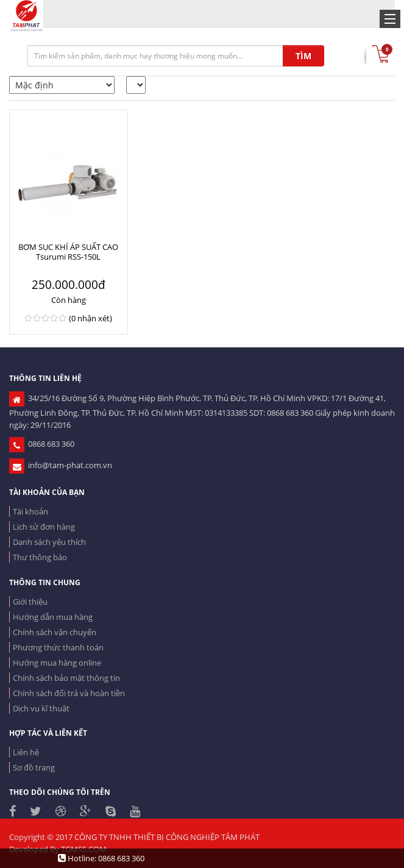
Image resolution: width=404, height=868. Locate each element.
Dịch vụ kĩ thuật (41, 708)
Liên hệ (26, 752)
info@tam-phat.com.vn (61, 465)
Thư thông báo (40, 557)
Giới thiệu (30, 602)
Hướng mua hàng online (57, 663)
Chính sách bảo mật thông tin (66, 678)
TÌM (303, 56)
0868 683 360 (42, 444)
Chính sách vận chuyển (55, 632)
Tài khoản (30, 511)
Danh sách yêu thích (49, 542)
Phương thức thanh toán (58, 647)
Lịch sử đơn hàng (44, 527)
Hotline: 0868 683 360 (101, 858)
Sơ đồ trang (34, 767)
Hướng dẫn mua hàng (53, 617)
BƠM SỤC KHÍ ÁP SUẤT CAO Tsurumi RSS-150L (68, 252)
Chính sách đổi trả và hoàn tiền (69, 693)
